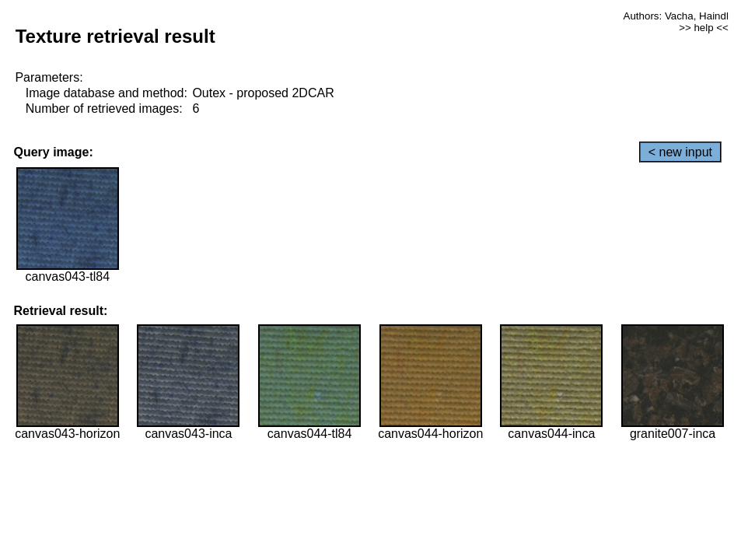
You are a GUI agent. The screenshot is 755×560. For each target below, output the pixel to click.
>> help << (704, 28)
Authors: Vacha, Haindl (676, 16)
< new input (680, 152)
